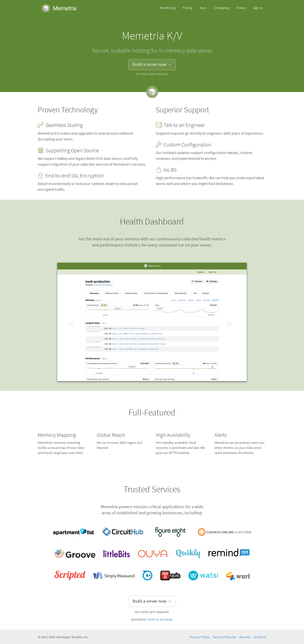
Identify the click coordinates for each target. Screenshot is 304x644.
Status (241, 8)
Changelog (222, 8)
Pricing (187, 8)
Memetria (59, 8)
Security (245, 637)
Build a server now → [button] (152, 64)
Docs (203, 8)
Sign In (258, 8)
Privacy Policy (200, 637)
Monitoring (167, 8)
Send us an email (160, 619)
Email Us (260, 637)
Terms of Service (224, 637)
